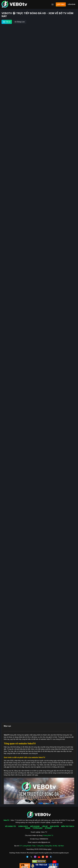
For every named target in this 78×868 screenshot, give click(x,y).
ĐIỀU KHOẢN (35, 826)
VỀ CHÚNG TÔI (10, 826)
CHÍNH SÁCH (23, 826)
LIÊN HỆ (45, 826)
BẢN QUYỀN (54, 826)
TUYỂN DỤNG (38, 828)
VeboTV (7, 735)
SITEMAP (48, 828)
